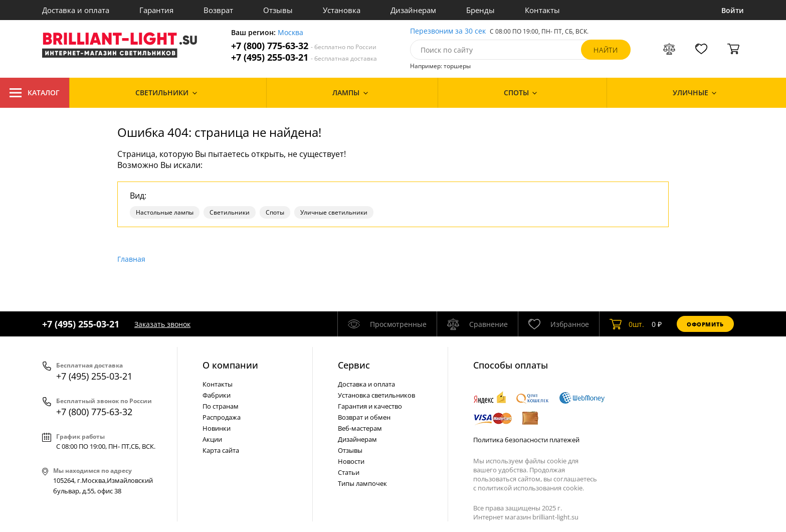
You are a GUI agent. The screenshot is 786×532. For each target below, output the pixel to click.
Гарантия (156, 10)
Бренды (480, 10)
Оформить (705, 324)
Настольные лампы (165, 212)
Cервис (354, 365)
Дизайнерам (413, 10)
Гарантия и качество (370, 406)
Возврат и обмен (364, 417)
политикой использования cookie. (531, 488)
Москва (290, 33)
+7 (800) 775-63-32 (304, 46)
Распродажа (222, 417)
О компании (230, 365)
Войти (733, 10)
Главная (131, 259)
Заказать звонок (162, 324)
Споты (275, 212)
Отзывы (278, 10)
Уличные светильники (334, 212)
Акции (212, 439)
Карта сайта (221, 450)
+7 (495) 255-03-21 (304, 57)
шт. (627, 324)
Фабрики (217, 395)
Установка (342, 10)
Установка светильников (376, 395)
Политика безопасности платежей (526, 440)
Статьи (349, 472)
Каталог (35, 93)
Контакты (542, 10)
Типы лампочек (362, 483)
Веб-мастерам (360, 428)
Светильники (230, 212)
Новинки (217, 428)
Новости (351, 461)
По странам (221, 406)
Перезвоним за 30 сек (448, 31)
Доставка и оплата (76, 10)
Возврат (218, 10)
